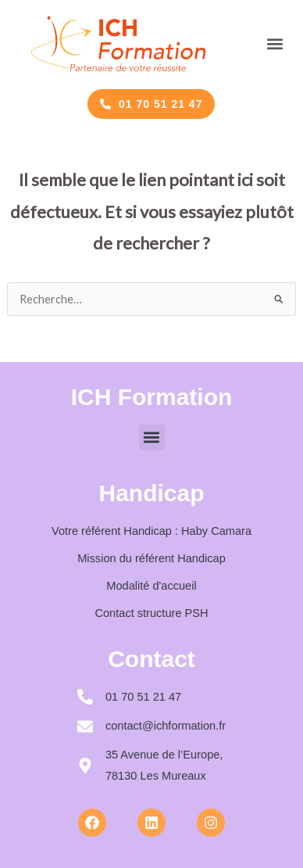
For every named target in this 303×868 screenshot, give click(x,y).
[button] (274, 43)
